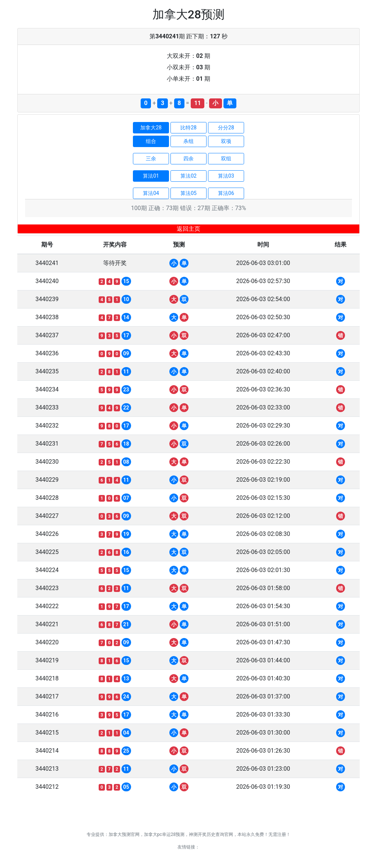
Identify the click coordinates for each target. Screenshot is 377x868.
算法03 (226, 176)
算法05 (188, 193)
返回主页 (188, 229)
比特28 (188, 128)
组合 (151, 141)
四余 (188, 158)
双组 (226, 158)
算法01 (151, 176)
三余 (151, 158)
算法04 (151, 193)
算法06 (226, 193)
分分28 (226, 128)
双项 (226, 141)
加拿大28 (151, 128)
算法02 (188, 176)
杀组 (188, 141)
